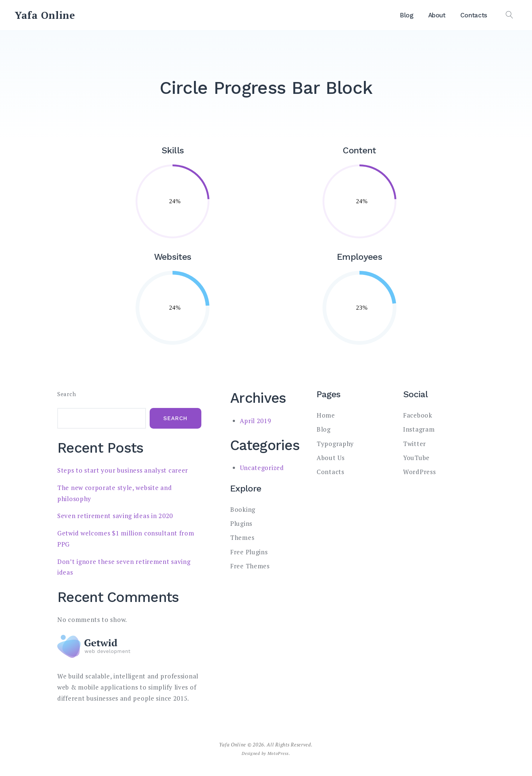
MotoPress (278, 753)
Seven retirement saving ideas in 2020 (115, 516)
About (437, 15)
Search (66, 394)
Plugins (241, 523)
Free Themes (250, 566)
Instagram (419, 429)
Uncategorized (262, 468)
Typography (335, 444)
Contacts (474, 15)
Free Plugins (249, 552)
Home (326, 415)
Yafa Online (45, 15)
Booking (243, 509)
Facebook (418, 415)
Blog (407, 15)
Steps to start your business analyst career (123, 470)
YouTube (416, 458)
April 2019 (255, 421)
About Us (331, 458)
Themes (242, 537)
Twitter (415, 444)
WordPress (419, 472)
